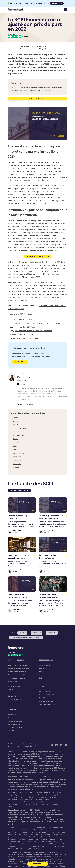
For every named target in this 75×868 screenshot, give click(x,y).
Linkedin (22, 384)
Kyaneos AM (12, 696)
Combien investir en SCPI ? (17, 675)
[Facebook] (61, 745)
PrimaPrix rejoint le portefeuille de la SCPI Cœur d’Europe (49, 598)
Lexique (42, 686)
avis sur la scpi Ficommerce (27, 338)
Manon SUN (24, 377)
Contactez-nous (14, 718)
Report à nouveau (45, 698)
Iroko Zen (16, 425)
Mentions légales (14, 746)
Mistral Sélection (19, 453)
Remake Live (17, 460)
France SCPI (22, 633)
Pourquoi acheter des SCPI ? (17, 672)
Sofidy (41, 678)
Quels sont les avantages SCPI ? (19, 668)
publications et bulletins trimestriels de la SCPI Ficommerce (38, 323)
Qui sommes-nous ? (15, 724)
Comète (16, 418)
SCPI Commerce (59, 268)
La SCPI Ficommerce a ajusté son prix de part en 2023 (26, 638)
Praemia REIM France (15, 699)
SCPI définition (37, 633)
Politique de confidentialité (33, 746)
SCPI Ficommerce (15, 245)
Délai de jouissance (46, 701)
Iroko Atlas (17, 467)
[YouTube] (66, 745)
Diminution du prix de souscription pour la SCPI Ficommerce (31, 91)
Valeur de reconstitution (48, 705)
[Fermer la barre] (66, 3)
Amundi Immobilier (14, 686)
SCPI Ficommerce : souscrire (22, 335)
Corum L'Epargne (45, 665)
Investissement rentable (16, 678)
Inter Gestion (44, 668)
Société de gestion (46, 660)
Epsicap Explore (19, 436)
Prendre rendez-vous (15, 721)
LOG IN (15, 446)
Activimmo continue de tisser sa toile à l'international (49, 558)
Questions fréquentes (16, 660)
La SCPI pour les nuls (15, 728)
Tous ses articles (25, 404)
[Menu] (66, 10)
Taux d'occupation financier (49, 695)
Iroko (41, 672)
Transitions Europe (20, 428)
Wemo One (17, 432)
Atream (10, 693)
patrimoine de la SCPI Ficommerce (27, 320)
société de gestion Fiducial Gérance (23, 265)
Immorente (17, 464)
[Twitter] (52, 745)
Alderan (10, 690)
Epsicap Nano (18, 457)
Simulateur (12, 715)
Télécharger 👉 (57, 3)
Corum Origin (18, 421)
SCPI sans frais (13, 681)
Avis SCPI (11, 731)
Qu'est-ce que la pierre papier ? (19, 665)
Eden (15, 450)
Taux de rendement (46, 692)
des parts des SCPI (50, 242)
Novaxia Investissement (47, 675)
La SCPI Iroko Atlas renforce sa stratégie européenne (17, 598)
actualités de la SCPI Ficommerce (27, 327)
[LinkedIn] (57, 745)
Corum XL (16, 443)
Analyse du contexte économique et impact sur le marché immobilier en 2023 (37, 87)
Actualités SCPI (52, 633)
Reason (16, 439)
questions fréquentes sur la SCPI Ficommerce (33, 331)
